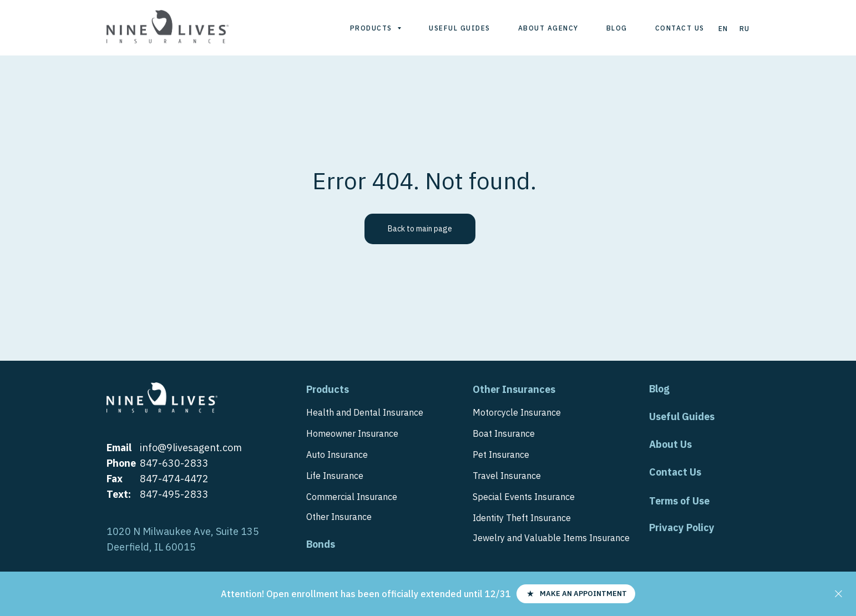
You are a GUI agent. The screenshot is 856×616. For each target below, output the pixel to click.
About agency (548, 28)
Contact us (680, 28)
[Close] (839, 594)
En (723, 29)
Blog (617, 28)
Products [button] (373, 28)
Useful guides (460, 28)
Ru (745, 29)
